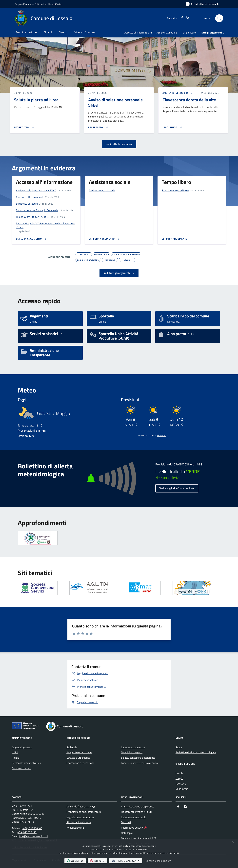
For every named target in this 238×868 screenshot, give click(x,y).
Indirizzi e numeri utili (133, 817)
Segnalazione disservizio (80, 817)
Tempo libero (189, 33)
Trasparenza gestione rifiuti (136, 812)
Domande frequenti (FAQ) (81, 806)
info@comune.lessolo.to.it (34, 836)
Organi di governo (22, 747)
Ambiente (72, 747)
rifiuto (99, 861)
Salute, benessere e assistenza (138, 758)
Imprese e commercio (133, 747)
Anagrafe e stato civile (79, 752)
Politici (16, 758)
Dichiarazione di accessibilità (138, 838)
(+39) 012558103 (32, 828)
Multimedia (182, 789)
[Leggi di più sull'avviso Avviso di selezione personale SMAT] (99, 126)
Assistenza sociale (167, 33)
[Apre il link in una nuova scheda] (38, 588)
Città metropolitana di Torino (48, 4)
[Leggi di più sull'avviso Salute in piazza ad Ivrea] (25, 126)
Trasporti (126, 822)
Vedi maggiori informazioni (177, 488)
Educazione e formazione (80, 763)
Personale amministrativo (26, 763)
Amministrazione (26, 32)
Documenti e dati (21, 768)
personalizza (127, 861)
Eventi (179, 773)
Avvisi (179, 747)
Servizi (63, 32)
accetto (76, 861)
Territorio (181, 784)
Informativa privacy (132, 828)
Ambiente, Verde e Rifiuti (179, 93)
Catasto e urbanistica (78, 758)
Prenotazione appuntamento (84, 811)
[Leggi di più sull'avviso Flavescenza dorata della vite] (173, 126)
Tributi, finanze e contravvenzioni (140, 763)
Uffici (15, 752)
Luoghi (179, 778)
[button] (219, 18)
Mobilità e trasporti (132, 752)
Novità (48, 32)
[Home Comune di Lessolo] (44, 18)
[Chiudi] (233, 842)
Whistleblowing (75, 828)
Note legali (127, 833)
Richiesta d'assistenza (79, 822)
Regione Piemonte (24, 4)
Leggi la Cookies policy (158, 861)
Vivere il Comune (85, 32)
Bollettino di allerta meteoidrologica (196, 752)
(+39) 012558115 (27, 832)
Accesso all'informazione (138, 33)
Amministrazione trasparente (138, 806)
